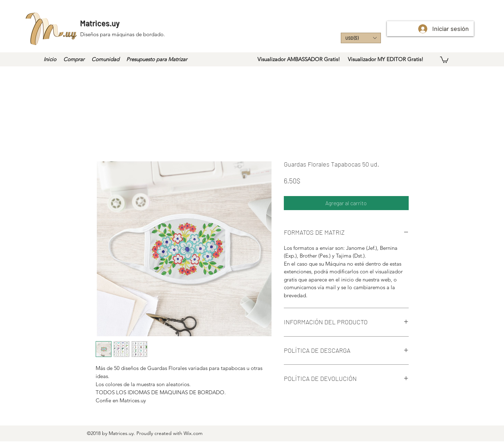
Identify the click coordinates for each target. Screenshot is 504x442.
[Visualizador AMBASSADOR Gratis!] (299, 59)
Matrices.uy (100, 23)
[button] (361, 38)
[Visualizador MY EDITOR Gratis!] (386, 59)
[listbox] (361, 38)
